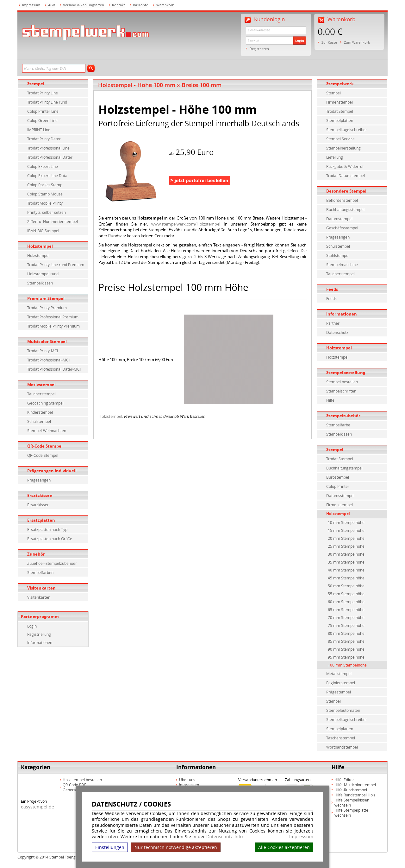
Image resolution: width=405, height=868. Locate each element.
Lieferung (335, 157)
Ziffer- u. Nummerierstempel (53, 221)
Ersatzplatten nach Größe (50, 539)
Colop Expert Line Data (47, 176)
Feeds (332, 289)
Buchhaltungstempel (344, 468)
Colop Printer (338, 486)
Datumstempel (339, 219)
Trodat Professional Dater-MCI (54, 369)
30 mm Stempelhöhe (346, 554)
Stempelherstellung (343, 148)
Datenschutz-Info (224, 836)
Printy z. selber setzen (47, 212)
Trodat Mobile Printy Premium (53, 326)
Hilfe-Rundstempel (351, 790)
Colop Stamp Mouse (45, 194)
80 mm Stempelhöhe (346, 633)
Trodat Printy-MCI (43, 351)
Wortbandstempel (342, 747)
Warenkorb (165, 5)
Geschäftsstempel (342, 228)
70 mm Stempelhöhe (346, 617)
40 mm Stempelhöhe (346, 570)
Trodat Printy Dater (44, 139)
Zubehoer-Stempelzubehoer (52, 563)
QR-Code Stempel (45, 446)
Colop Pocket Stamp (45, 185)
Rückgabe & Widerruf (345, 166)
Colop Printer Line (43, 111)
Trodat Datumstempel (346, 176)
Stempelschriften (341, 391)
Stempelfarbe (338, 425)
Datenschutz (337, 332)
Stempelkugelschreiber (347, 130)
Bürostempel (338, 477)
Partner (333, 323)
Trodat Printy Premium (47, 308)
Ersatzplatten (41, 520)
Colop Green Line (42, 120)
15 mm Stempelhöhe (346, 530)
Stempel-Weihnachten (47, 431)
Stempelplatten (340, 120)
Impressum (301, 837)
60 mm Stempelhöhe (346, 602)
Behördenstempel (342, 200)
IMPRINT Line (39, 130)
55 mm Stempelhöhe (346, 594)
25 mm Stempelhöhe (346, 546)
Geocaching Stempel (45, 403)
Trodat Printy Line (43, 93)
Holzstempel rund (43, 274)
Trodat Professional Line (48, 148)
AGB (52, 5)
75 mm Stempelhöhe (346, 625)
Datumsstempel (340, 495)
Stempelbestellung (346, 373)
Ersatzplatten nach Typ (47, 529)
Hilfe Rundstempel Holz (355, 795)
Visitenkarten (41, 588)
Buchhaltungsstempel (345, 209)
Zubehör (36, 554)
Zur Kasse (329, 42)
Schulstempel (39, 421)
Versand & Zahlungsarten (84, 5)
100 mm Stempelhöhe (347, 665)
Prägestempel (339, 692)
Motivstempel (41, 385)
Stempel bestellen (342, 382)
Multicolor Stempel (47, 341)
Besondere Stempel (346, 191)
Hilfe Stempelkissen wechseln (352, 802)
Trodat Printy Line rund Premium (56, 265)
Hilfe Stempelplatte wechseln (351, 813)
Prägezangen (39, 480)
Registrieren (259, 49)
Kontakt (118, 5)
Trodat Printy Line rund (47, 102)
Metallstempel (339, 673)
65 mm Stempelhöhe (346, 610)
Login (300, 41)
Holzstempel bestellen (82, 780)
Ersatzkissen (40, 495)
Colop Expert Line (43, 166)
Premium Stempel (46, 298)
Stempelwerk (340, 84)
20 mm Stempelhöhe (346, 538)
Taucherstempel (41, 394)
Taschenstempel (341, 738)
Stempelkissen (40, 283)
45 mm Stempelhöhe (346, 578)
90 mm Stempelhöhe (346, 649)
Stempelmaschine (342, 265)
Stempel (36, 84)
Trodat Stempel (340, 111)
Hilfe (330, 400)
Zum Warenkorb (357, 42)
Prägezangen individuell (52, 471)
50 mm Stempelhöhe (346, 586)
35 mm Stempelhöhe (346, 562)
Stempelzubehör (343, 416)
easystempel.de (37, 807)
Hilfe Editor (344, 780)
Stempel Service (340, 139)
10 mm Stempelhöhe (346, 522)
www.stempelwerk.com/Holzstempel (186, 224)
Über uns (187, 780)
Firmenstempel (340, 102)
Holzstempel (40, 246)
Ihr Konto (141, 5)
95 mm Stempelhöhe (346, 657)
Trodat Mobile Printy (45, 203)
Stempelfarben (40, 572)
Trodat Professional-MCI (48, 360)
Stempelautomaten (343, 710)
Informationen (40, 642)
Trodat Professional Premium (53, 317)
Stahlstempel (338, 255)
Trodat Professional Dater (50, 157)
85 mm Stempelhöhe (346, 641)
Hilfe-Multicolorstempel (355, 785)
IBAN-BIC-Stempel (43, 231)
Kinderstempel (40, 412)
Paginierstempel (341, 683)
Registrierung (39, 634)
